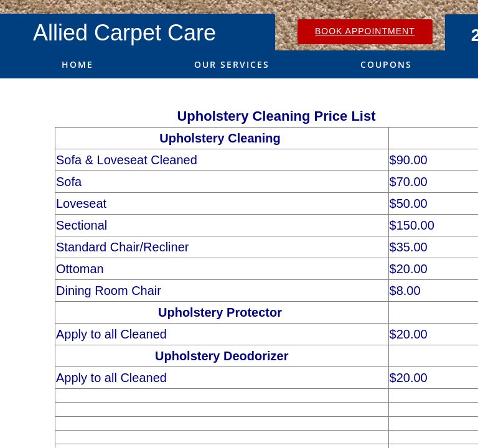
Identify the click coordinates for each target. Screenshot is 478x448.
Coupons (386, 64)
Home (77, 64)
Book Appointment (365, 31)
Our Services (232, 64)
